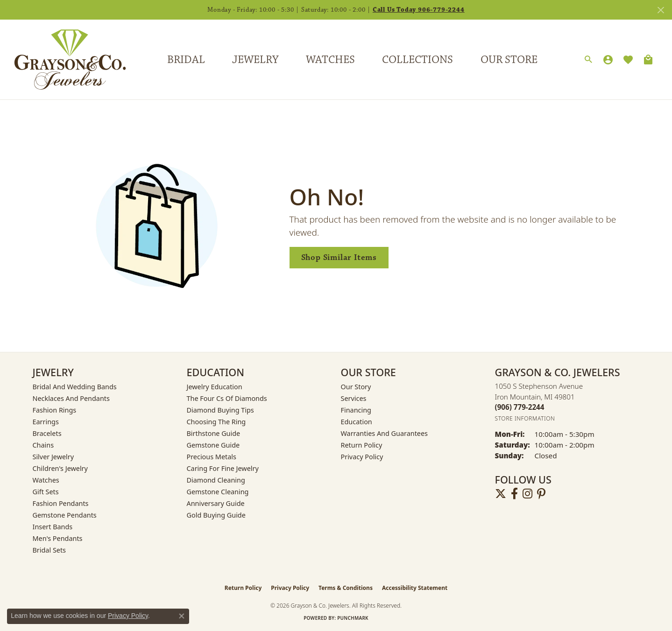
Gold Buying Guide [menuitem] (216, 515)
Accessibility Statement (415, 588)
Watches (330, 60)
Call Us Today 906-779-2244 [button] (419, 10)
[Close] (661, 10)
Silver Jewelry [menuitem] (53, 457)
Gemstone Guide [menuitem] (213, 445)
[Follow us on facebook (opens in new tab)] (514, 494)
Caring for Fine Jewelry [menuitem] (223, 468)
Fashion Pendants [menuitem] (61, 503)
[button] (588, 60)
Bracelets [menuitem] (47, 433)
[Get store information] (525, 418)
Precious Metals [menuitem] (212, 457)
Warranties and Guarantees (384, 433)
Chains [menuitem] (43, 445)
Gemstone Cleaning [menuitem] (218, 492)
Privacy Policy (362, 457)
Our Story (356, 387)
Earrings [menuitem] (46, 422)
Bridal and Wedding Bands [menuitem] (75, 387)
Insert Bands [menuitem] (53, 527)
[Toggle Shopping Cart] (648, 60)
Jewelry (255, 60)
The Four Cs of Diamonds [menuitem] (227, 398)
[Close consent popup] (182, 616)
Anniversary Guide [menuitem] (216, 503)
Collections (417, 60)
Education (357, 422)
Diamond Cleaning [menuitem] (216, 480)
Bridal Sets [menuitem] (50, 550)
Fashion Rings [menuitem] (55, 410)
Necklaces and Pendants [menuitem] (71, 398)
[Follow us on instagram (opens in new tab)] (527, 494)
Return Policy (362, 445)
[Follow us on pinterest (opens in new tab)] (541, 494)
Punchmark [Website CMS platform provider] (353, 618)
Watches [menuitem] (46, 480)
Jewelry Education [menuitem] (215, 387)
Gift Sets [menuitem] (46, 492)
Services (354, 398)
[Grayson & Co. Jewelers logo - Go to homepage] (63, 60)
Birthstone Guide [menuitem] (214, 433)
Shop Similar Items (339, 257)
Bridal (186, 60)
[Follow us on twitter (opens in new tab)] (501, 494)
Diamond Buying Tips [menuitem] (220, 410)
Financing (356, 410)
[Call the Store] (520, 407)
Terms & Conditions (346, 588)
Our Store (509, 60)
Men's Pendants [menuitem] (58, 538)
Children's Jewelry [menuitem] (60, 468)
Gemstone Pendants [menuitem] (65, 515)
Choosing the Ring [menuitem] (216, 422)
